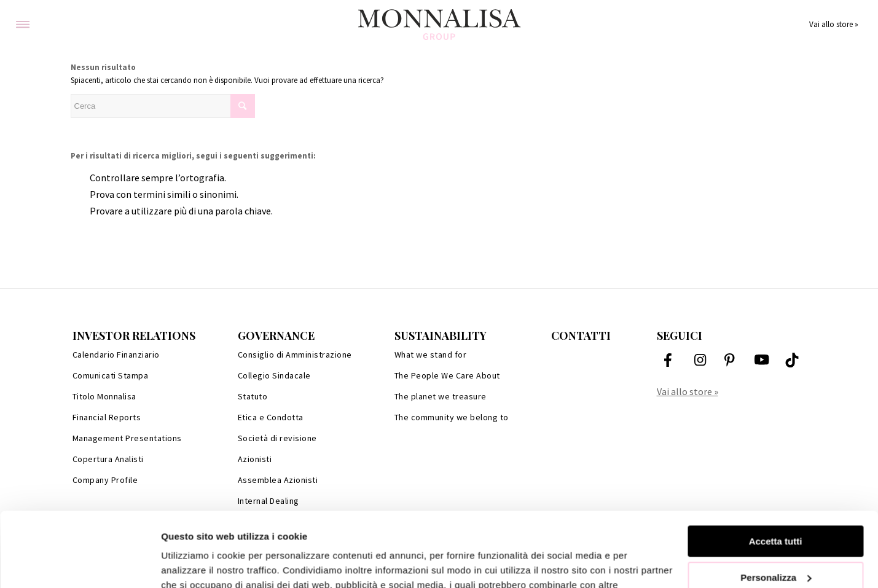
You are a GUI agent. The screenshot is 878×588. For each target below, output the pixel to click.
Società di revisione (277, 438)
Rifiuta (776, 543)
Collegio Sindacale (274, 375)
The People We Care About (447, 375)
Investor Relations (134, 335)
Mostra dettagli (194, 564)
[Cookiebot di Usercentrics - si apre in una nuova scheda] (80, 564)
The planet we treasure (441, 396)
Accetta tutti (776, 472)
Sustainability (441, 335)
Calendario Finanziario (116, 355)
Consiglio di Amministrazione (295, 355)
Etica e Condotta (271, 417)
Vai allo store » (834, 24)
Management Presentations (127, 438)
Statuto (253, 396)
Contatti (581, 335)
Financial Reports (107, 417)
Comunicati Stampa (111, 375)
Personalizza (776, 507)
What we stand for (431, 355)
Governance (276, 335)
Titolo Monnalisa (104, 396)
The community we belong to (452, 417)
